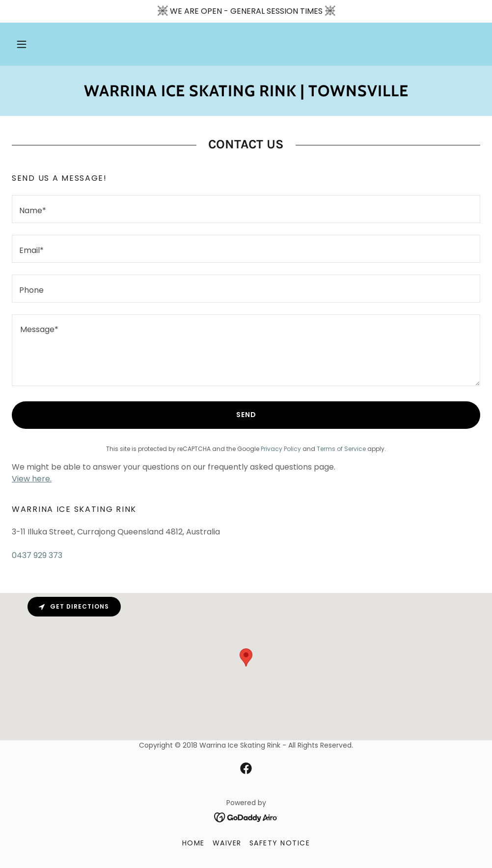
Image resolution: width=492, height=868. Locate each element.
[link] (246, 94)
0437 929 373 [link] (37, 555)
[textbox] (246, 209)
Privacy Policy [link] (281, 449)
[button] (22, 44)
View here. (32, 479)
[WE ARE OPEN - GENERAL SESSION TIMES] (246, 11)
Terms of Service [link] (341, 449)
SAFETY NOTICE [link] (280, 843)
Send (246, 415)
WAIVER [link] (227, 843)
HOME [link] (193, 843)
